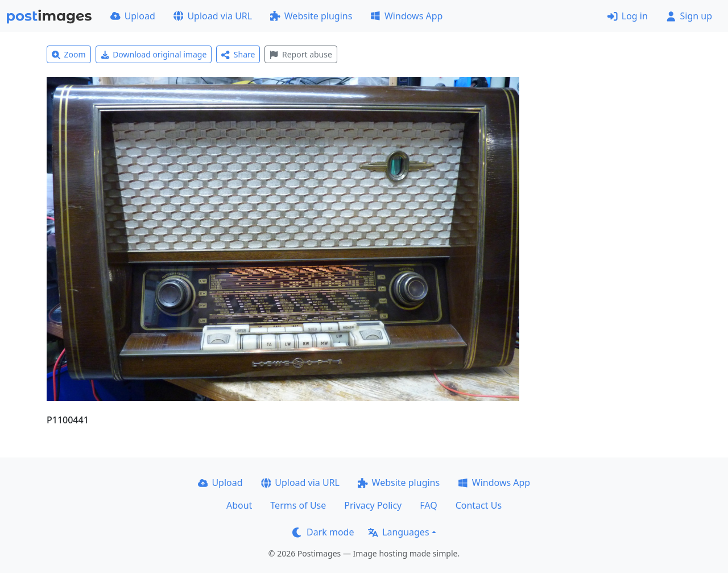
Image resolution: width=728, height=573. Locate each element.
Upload (133, 16)
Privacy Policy (373, 505)
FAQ (428, 505)
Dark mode (323, 532)
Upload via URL (213, 16)
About (239, 505)
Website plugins (311, 16)
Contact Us (479, 505)
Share (238, 54)
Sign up (689, 16)
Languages (398, 532)
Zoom (69, 54)
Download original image (154, 54)
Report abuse (301, 54)
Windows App (406, 16)
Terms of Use (298, 505)
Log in (628, 16)
